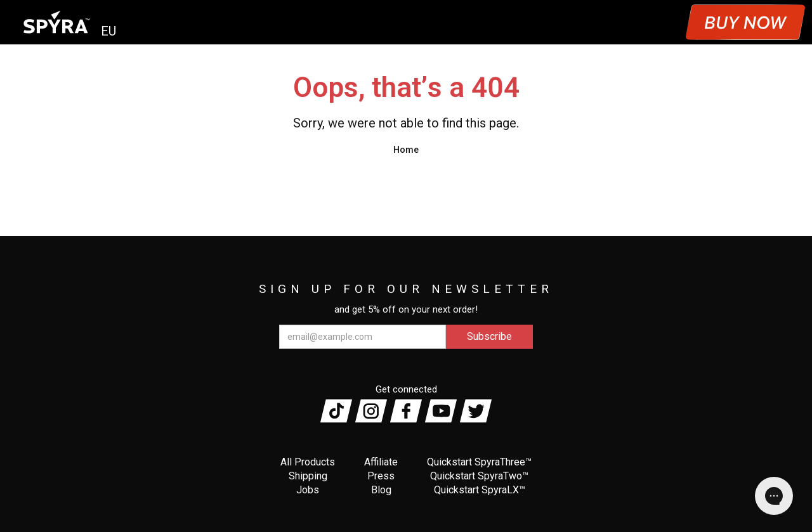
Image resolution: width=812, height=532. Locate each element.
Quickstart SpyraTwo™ (479, 476)
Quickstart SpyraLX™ (480, 490)
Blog (381, 490)
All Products (308, 462)
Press (381, 476)
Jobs (308, 490)
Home (406, 150)
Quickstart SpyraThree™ (479, 462)
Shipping (308, 476)
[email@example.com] (363, 337)
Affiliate (381, 462)
